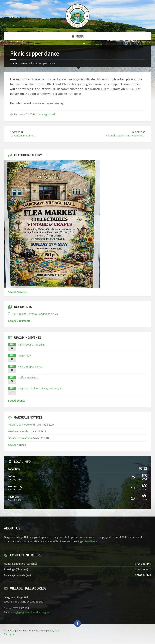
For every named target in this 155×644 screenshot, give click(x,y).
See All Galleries (18, 292)
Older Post (139, 132)
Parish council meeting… (33, 345)
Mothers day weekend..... (23, 425)
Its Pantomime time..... (23, 135)
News (24, 63)
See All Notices (17, 445)
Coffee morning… (28, 377)
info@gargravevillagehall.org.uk (30, 612)
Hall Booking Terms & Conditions (31, 314)
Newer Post (17, 132)
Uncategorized (46, 114)
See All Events (16, 401)
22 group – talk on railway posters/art (40, 388)
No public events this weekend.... (125, 135)
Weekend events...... (20, 431)
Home (13, 63)
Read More (91, 541)
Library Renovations (20, 438)
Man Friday (24, 356)
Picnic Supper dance (30, 366)
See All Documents (19, 321)
